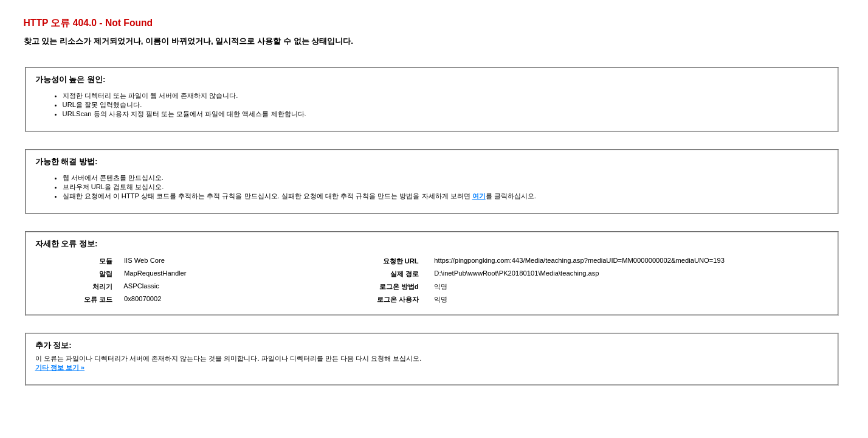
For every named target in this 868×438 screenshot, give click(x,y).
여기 (479, 196)
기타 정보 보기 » (60, 367)
